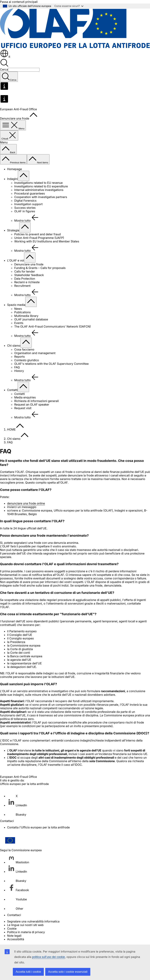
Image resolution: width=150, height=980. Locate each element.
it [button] (5, 57)
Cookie (12, 929)
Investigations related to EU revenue (38, 183)
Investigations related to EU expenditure (41, 186)
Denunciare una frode (29, 264)
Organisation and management (35, 353)
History (19, 371)
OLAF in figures (25, 211)
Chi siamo (14, 346)
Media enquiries (25, 397)
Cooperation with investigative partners (41, 197)
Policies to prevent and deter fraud (37, 234)
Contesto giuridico (27, 360)
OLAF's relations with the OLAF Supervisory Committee (51, 364)
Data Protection (25, 279)
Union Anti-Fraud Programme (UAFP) (39, 238)
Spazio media (16, 305)
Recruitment (22, 286)
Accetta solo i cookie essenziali (68, 972)
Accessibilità (16, 939)
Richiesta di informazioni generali (37, 401)
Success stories (25, 208)
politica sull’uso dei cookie (48, 957)
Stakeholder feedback (29, 275)
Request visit (23, 408)
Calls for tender (25, 271)
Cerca (4, 69)
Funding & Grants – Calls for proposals (40, 268)
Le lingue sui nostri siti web (25, 925)
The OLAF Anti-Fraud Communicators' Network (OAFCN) (53, 326)
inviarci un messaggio (22, 507)
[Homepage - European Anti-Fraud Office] (75, 47)
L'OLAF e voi (16, 260)
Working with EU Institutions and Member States (47, 241)
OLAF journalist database (31, 319)
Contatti (12, 390)
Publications (22, 312)
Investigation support (28, 204)
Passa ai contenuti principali (19, 2)
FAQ (17, 367)
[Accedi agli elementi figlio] (24, 176)
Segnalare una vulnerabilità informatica (33, 921)
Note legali (14, 936)
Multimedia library (26, 316)
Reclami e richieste (27, 282)
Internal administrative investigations (39, 190)
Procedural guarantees (30, 193)
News (18, 309)
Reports (20, 357)
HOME (11, 429)
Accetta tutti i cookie (28, 972)
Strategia (13, 230)
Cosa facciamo (24, 349)
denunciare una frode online (26, 503)
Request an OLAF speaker (32, 405)
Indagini (12, 179)
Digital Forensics (25, 201)
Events (19, 323)
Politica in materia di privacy (26, 932)
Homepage (15, 169)
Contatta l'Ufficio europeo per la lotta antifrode (38, 827)
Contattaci (14, 915)
